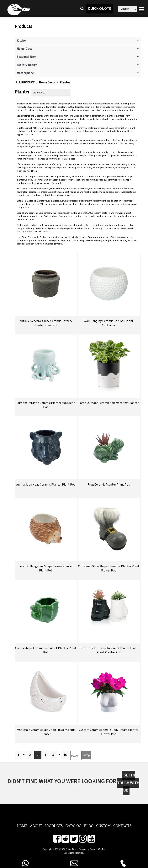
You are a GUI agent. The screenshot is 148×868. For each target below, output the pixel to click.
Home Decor (25, 49)
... (24, 754)
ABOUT (36, 826)
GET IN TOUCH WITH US (128, 783)
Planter (65, 82)
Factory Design (27, 65)
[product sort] (51, 93)
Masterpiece (25, 73)
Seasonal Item (26, 57)
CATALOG (74, 826)
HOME (22, 826)
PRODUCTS (54, 826)
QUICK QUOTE (100, 9)
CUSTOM (103, 826)
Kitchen (22, 41)
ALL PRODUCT (25, 82)
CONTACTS (122, 826)
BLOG (89, 826)
